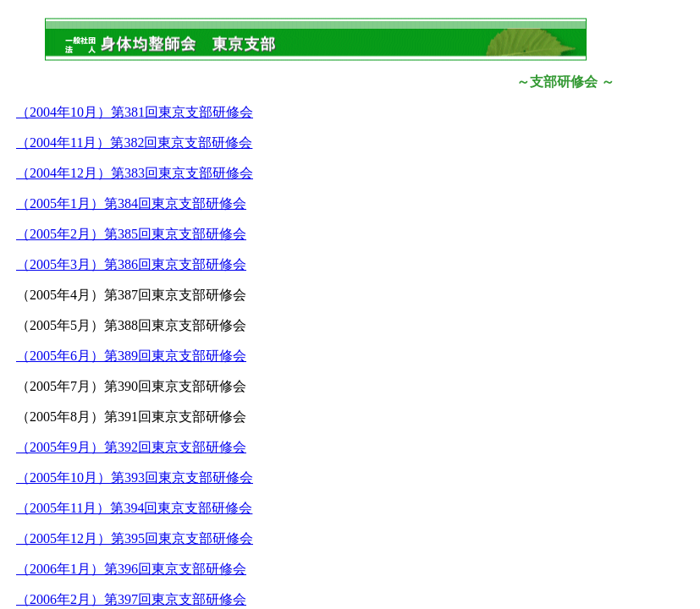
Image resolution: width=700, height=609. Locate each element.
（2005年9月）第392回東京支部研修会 (131, 447)
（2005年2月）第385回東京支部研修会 (131, 234)
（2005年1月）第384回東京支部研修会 (131, 203)
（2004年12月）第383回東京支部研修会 (135, 173)
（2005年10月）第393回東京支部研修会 (135, 477)
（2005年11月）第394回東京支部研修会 (134, 508)
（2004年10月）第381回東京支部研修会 (135, 112)
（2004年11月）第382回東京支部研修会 (134, 143)
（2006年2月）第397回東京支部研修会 (131, 599)
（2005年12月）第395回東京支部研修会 (135, 538)
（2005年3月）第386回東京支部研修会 (131, 264)
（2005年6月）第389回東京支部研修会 (131, 356)
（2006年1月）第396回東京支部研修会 (131, 569)
